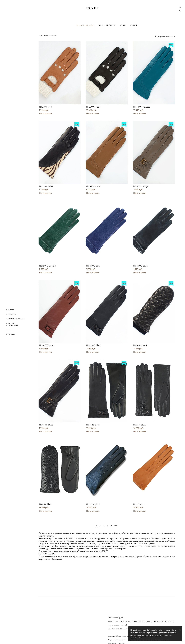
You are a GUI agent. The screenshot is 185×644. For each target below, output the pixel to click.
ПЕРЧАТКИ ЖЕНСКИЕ (85, 25)
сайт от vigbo (44, 638)
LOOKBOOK (11, 314)
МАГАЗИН (10, 309)
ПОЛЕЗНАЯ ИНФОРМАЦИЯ (12, 324)
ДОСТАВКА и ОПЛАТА (16, 319)
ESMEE (92, 8)
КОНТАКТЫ (11, 335)
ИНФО (9, 330)
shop (40, 35)
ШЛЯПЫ (134, 25)
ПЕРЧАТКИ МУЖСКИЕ (107, 25)
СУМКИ (123, 25)
